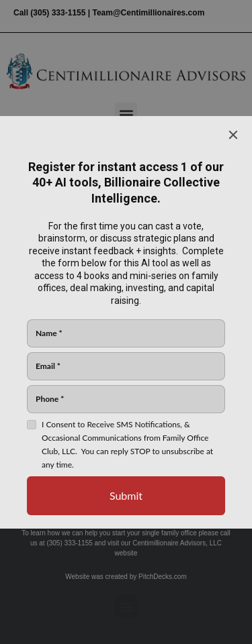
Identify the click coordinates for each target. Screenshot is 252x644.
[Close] (233, 135)
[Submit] (126, 496)
